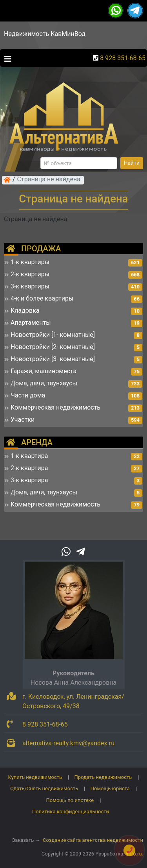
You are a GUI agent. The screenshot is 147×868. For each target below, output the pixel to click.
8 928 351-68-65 (123, 58)
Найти (132, 163)
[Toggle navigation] (6, 58)
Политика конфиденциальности (71, 812)
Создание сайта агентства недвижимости (93, 840)
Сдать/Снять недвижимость (44, 788)
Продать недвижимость (103, 777)
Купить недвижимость (35, 777)
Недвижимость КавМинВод (45, 34)
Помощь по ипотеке (70, 800)
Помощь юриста (110, 788)
